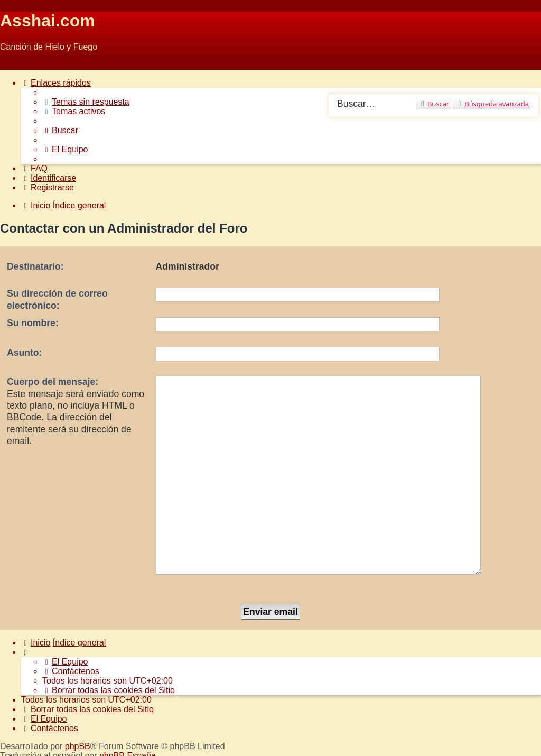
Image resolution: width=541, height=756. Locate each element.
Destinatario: (35, 266)
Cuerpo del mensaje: (53, 382)
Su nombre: (33, 323)
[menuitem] (86, 102)
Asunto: (24, 353)
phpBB (78, 681)
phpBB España (128, 691)
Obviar (12, 65)
